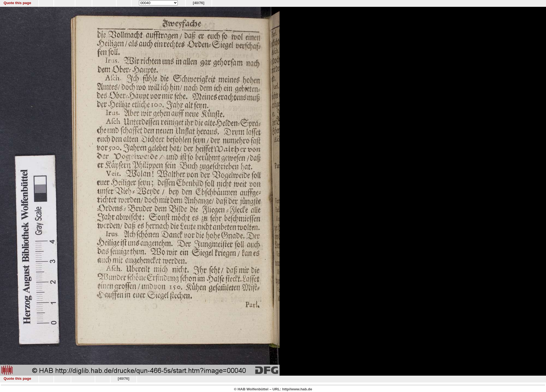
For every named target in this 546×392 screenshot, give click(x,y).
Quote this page (17, 3)
